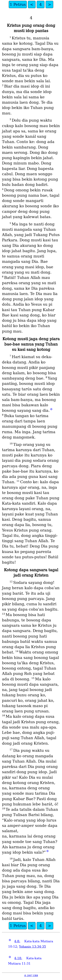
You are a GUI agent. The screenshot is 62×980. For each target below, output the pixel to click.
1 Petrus (18, 4)
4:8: (17, 941)
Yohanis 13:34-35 (32, 947)
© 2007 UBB (31, 975)
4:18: (18, 958)
